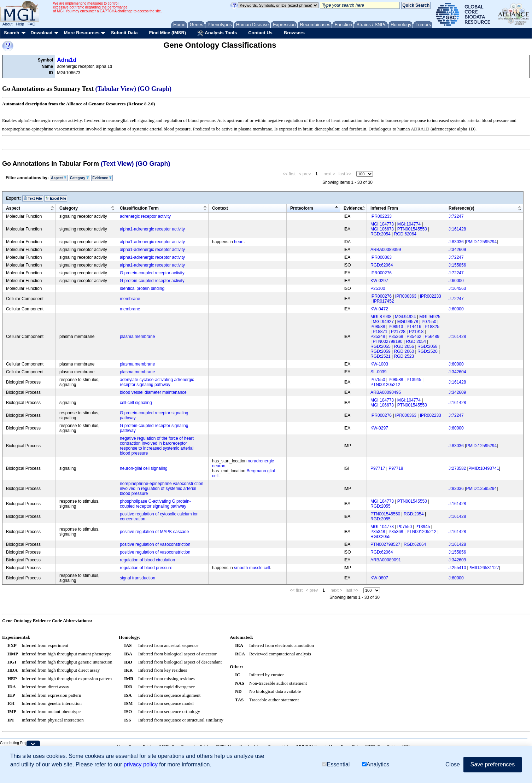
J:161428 (457, 229)
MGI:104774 (409, 224)
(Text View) (117, 164)
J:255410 (457, 568)
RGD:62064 (405, 234)
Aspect (59, 178)
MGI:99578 (408, 322)
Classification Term (139, 208)
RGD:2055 (381, 346)
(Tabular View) (116, 89)
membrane (130, 299)
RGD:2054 (381, 234)
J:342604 (457, 372)
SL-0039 (378, 372)
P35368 (396, 337)
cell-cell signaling (136, 403)
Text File (33, 198)
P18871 (380, 332)
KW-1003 (379, 364)
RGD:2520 (428, 351)
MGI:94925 (430, 317)
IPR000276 (381, 273)
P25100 (378, 288)
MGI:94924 (405, 317)
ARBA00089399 (386, 250)
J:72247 (456, 216)
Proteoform (302, 208)
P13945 (414, 380)
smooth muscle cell (252, 568)
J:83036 (456, 242)
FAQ (31, 24)
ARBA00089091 (386, 560)
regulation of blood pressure (146, 568)
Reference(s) (461, 208)
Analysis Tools (217, 33)
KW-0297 (379, 281)
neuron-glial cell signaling (144, 468)
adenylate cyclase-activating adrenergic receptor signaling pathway (157, 382)
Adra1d (67, 60)
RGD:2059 (381, 351)
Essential (336, 764)
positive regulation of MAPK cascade (154, 532)
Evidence (102, 178)
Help (20, 24)
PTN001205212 (385, 385)
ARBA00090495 (386, 392)
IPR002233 (381, 216)
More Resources (81, 33)
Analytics (376, 764)
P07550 (429, 322)
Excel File (56, 198)
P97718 (396, 468)
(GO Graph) (155, 89)
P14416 (414, 327)
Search (11, 33)
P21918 (416, 332)
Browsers (294, 33)
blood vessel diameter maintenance (153, 392)
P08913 (396, 327)
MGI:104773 (382, 224)
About (8, 24)
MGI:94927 (383, 322)
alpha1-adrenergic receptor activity (152, 229)
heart (239, 242)
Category (80, 178)
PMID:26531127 (484, 568)
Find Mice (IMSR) (167, 33)
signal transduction (138, 578)
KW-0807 (379, 578)
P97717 (378, 468)
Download (41, 33)
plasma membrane (137, 337)
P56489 (432, 337)
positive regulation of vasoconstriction (155, 544)
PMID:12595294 (481, 242)
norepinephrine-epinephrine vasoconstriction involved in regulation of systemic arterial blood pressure (162, 489)
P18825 (432, 327)
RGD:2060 (404, 351)
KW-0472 (379, 309)
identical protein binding (142, 288)
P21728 (398, 332)
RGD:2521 (381, 356)
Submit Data (124, 33)
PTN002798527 (385, 544)
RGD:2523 (404, 356)
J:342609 (457, 250)
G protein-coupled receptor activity (152, 273)
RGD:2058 (428, 346)
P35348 (378, 337)
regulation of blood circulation (147, 560)
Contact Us (260, 33)
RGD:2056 (404, 346)
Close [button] (453, 764)
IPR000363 (381, 257)
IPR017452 (383, 301)
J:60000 (456, 281)
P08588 (378, 327)
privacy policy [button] (141, 764)
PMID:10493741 (484, 468)
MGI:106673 (382, 229)
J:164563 (457, 288)
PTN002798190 (387, 341)
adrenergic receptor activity (145, 216)
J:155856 (457, 265)
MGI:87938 (381, 317)
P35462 (414, 337)
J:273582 (457, 468)
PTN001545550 (412, 229)
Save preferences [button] (493, 764)
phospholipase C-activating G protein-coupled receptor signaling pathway (155, 504)
